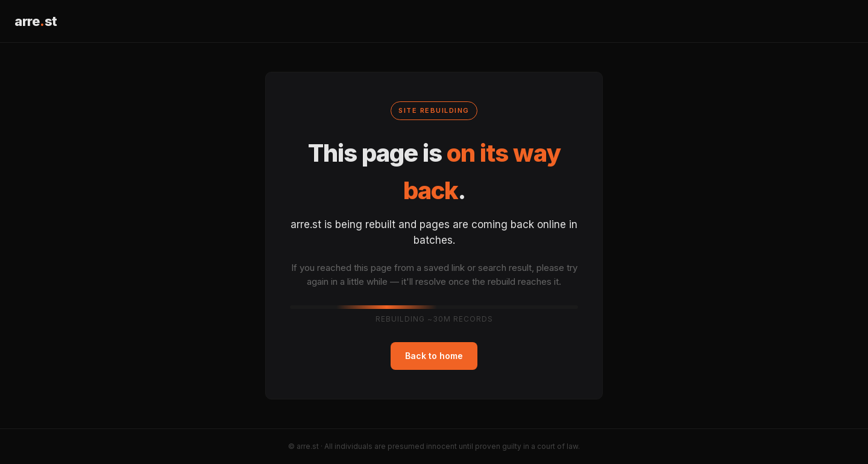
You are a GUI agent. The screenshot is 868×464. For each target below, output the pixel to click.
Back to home (434, 356)
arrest (36, 21)
